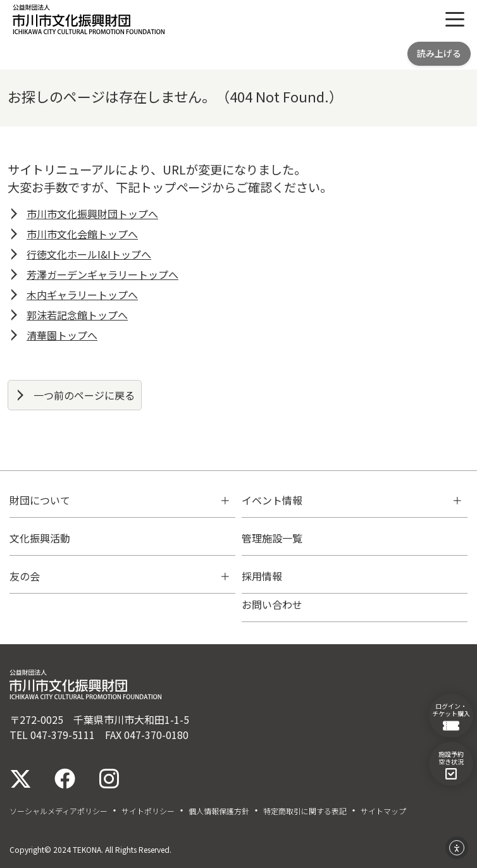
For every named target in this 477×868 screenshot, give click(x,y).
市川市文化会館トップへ (82, 234)
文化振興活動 (40, 538)
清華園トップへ (62, 335)
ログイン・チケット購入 (451, 716)
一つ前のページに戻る (84, 395)
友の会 (25, 576)
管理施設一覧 (272, 538)
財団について (40, 500)
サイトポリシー (148, 811)
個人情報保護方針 (219, 811)
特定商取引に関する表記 (305, 811)
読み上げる (439, 53)
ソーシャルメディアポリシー (59, 811)
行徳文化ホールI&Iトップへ (89, 254)
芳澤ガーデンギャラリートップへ (102, 274)
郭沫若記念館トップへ (77, 315)
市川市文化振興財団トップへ (92, 214)
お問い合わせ (272, 604)
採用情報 (262, 576)
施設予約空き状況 (451, 764)
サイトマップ (383, 811)
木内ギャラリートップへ (82, 295)
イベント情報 (272, 500)
